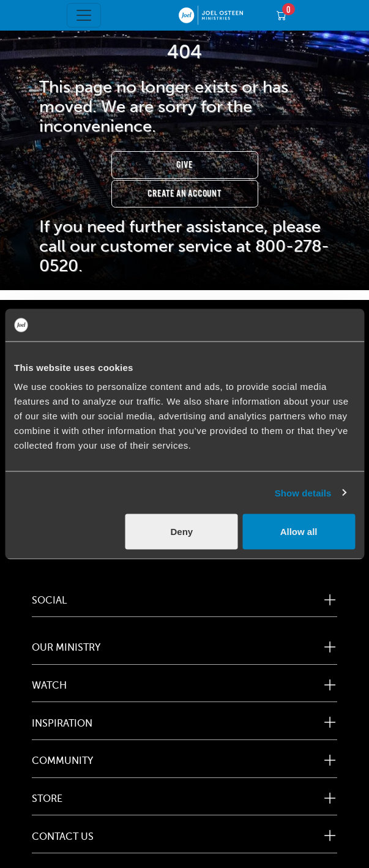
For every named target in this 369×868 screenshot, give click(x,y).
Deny (181, 532)
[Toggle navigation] (84, 15)
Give (184, 165)
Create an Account (184, 194)
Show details (303, 492)
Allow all (299, 532)
